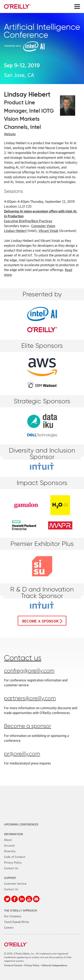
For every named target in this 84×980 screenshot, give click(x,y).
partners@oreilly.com (30, 699)
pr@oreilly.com (22, 754)
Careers (9, 927)
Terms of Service (13, 965)
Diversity (10, 851)
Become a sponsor (40, 621)
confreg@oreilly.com (29, 671)
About (8, 839)
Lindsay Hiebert (15, 231)
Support (10, 878)
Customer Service (15, 883)
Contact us (23, 658)
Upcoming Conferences (21, 824)
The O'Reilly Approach (21, 910)
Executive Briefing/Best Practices (28, 221)
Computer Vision (43, 226)
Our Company (13, 916)
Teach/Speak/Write (17, 921)
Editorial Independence (54, 965)
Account (9, 845)
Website (10, 134)
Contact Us (11, 868)
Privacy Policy (13, 862)
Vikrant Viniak (48, 231)
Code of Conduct (15, 856)
